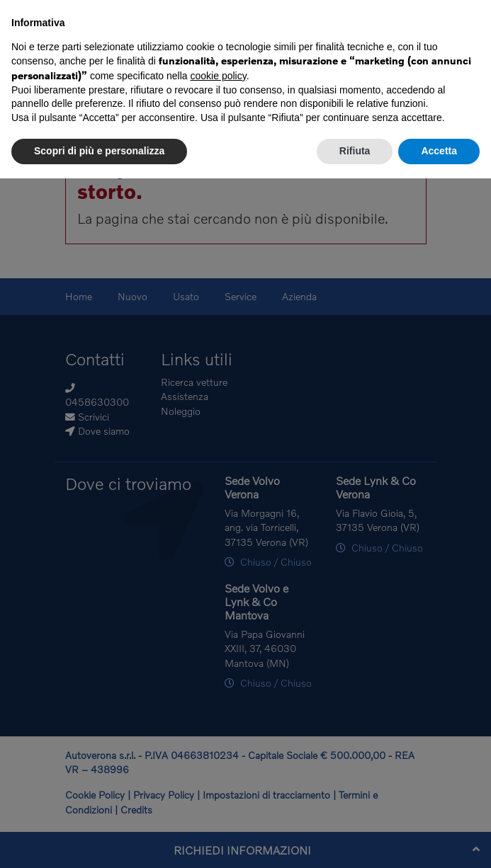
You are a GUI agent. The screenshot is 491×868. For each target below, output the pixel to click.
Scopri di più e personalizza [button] (99, 151)
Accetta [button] (439, 151)
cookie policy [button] (219, 76)
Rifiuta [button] (355, 151)
